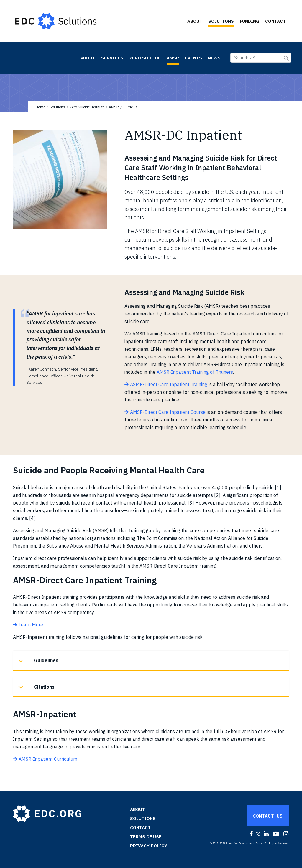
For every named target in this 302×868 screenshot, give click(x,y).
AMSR (173, 58)
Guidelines (37, 663)
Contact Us (268, 816)
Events (193, 58)
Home (40, 107)
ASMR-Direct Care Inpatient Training (169, 384)
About (195, 21)
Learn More (31, 625)
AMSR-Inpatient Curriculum (48, 759)
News (214, 58)
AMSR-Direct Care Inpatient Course (168, 412)
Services (112, 58)
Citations (35, 690)
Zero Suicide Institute (40, 57)
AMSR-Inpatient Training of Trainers (195, 372)
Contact (275, 21)
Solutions (221, 21)
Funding (250, 21)
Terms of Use (146, 837)
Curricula (131, 107)
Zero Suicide (145, 58)
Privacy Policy (149, 846)
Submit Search (286, 58)
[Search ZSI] (261, 58)
